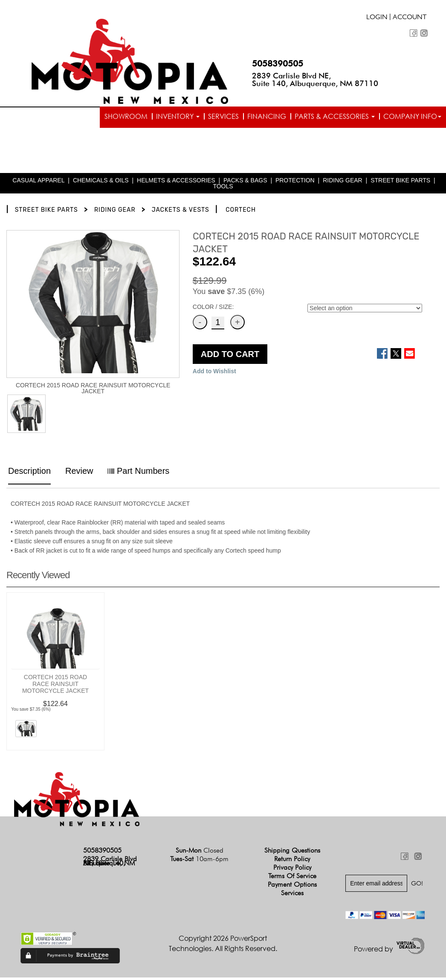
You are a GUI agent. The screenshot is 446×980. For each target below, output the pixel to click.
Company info (412, 116)
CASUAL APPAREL (38, 183)
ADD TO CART (230, 357)
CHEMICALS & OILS (101, 183)
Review (79, 473)
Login (377, 18)
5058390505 (278, 63)
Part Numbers (138, 473)
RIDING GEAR (343, 183)
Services (223, 116)
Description (29, 473)
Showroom (126, 116)
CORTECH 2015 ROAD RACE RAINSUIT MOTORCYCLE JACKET (55, 686)
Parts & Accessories (335, 116)
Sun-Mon (200, 852)
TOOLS (223, 189)
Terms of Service (292, 878)
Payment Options (292, 886)
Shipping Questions (292, 852)
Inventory (178, 116)
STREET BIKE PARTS (400, 183)
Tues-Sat (199, 861)
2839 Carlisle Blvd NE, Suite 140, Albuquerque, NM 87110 (315, 79)
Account (410, 18)
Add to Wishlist (214, 374)
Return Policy (292, 861)
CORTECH (241, 212)
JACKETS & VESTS (181, 212)
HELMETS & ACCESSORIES (176, 183)
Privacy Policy (292, 869)
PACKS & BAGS (245, 183)
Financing (267, 116)
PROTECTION (295, 183)
